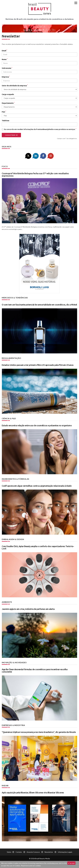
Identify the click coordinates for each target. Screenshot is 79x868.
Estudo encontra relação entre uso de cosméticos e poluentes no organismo (37, 425)
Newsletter (49, 852)
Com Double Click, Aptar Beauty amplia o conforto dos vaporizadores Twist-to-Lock (38, 547)
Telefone (6, 121)
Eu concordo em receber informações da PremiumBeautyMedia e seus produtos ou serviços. (39, 129)
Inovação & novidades (14, 662)
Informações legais (65, 852)
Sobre (9, 852)
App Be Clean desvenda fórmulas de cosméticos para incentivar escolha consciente (35, 671)
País (4, 112)
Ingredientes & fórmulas (16, 479)
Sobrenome (7, 68)
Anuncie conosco (33, 852)
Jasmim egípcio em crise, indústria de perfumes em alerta (28, 609)
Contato (19, 852)
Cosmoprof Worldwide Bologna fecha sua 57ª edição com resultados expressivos (35, 175)
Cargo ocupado (8, 94)
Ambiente (7, 602)
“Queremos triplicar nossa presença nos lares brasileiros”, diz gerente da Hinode (39, 732)
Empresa (6, 77)
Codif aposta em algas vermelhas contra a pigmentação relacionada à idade (37, 486)
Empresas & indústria (13, 725)
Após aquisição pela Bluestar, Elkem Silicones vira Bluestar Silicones (33, 793)
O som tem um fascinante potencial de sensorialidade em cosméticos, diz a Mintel (39, 305)
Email (4, 51)
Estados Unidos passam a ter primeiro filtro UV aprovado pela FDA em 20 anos (38, 365)
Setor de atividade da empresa (15, 86)
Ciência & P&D (9, 418)
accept (71, 863)
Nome (5, 59)
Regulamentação (11, 358)
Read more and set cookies (31, 866)
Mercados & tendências (15, 298)
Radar (5, 785)
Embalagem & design (13, 539)
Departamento (8, 103)
